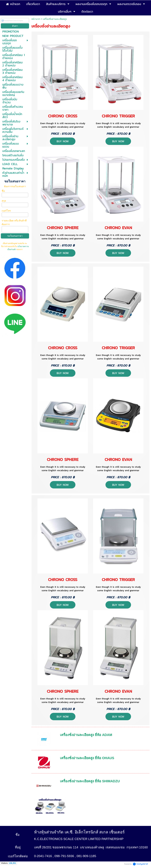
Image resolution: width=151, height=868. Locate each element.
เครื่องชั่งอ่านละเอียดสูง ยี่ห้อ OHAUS (87, 758)
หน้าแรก (36, 19)
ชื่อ (4, 191)
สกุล (4, 201)
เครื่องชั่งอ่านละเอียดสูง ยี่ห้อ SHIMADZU (90, 781)
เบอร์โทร (7, 211)
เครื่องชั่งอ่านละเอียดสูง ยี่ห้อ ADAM (86, 735)
